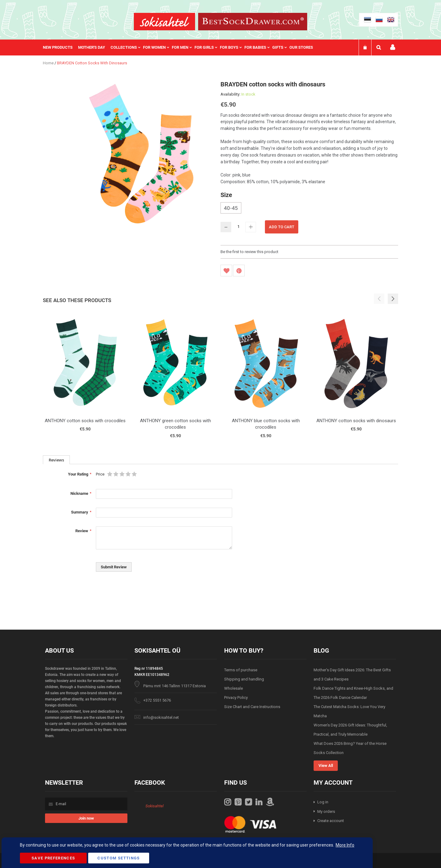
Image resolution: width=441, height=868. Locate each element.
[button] (393, 299)
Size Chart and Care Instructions (252, 707)
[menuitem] (60, 47)
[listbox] (309, 209)
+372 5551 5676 (157, 700)
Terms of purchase (241, 670)
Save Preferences (53, 858)
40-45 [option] (231, 208)
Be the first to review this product (249, 252)
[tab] (56, 460)
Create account (331, 821)
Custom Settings (119, 858)
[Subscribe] (86, 818)
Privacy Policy (236, 697)
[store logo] (164, 22)
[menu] (181, 47)
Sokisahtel (155, 806)
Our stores (301, 47)
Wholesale (234, 688)
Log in (323, 802)
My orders (326, 811)
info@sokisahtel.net (161, 717)
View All (326, 766)
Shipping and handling (244, 679)
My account (393, 47)
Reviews (56, 460)
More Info (345, 845)
